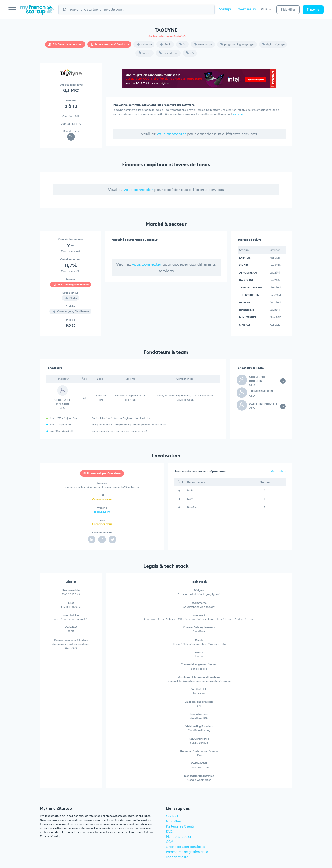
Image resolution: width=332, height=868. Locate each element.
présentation (169, 53)
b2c (190, 53)
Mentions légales (179, 837)
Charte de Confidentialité (185, 847)
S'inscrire (313, 10)
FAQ (169, 831)
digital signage (273, 44)
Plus (266, 9)
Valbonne (144, 44)
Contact (172, 816)
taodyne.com (102, 512)
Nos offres (174, 821)
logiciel (145, 53)
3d (183, 44)
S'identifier (288, 10)
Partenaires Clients (180, 826)
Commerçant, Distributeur (71, 311)
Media (166, 44)
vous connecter (171, 134)
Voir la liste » (278, 471)
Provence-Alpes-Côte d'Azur (110, 44)
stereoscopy (203, 44)
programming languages (237, 44)
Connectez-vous (102, 499)
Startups (225, 9)
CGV (169, 842)
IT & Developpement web (66, 44)
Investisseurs (246, 9)
